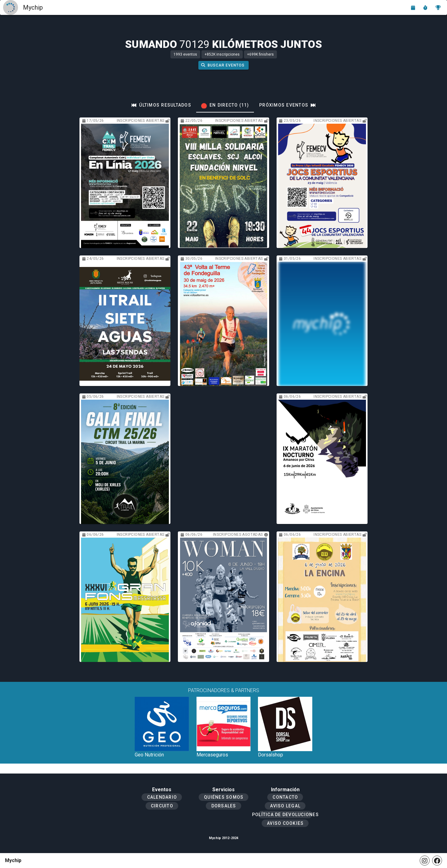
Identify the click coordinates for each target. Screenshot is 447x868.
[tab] (161, 105)
